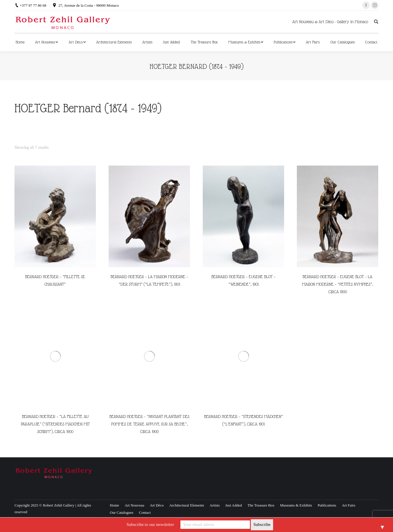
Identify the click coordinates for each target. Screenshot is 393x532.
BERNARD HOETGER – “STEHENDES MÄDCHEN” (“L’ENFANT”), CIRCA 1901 (244, 420)
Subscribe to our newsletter (150, 524)
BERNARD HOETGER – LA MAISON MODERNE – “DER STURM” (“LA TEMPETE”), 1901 (149, 280)
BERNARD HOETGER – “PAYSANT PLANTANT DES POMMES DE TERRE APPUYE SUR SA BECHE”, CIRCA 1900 (149, 424)
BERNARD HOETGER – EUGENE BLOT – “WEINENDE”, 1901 (243, 280)
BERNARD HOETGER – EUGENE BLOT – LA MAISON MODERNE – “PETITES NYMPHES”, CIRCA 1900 (338, 284)
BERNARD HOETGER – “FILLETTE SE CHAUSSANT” (55, 280)
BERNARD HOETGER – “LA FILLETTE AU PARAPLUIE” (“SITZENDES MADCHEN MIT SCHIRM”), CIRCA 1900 (55, 424)
